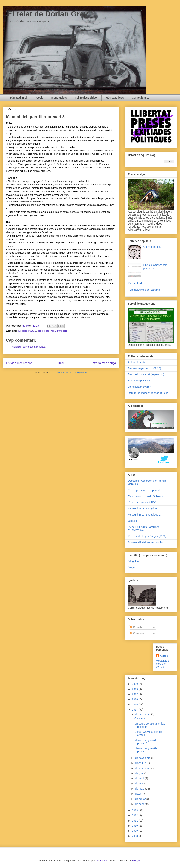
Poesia (39, 98)
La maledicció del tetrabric (145, 290)
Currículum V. (140, 98)
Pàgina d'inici (18, 98)
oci (39, 331)
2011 (135, 821)
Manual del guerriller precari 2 (146, 750)
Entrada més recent (19, 363)
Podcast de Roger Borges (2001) (147, 536)
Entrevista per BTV (139, 381)
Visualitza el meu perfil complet (163, 664)
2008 (135, 836)
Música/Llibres (115, 98)
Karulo (164, 656)
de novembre (143, 758)
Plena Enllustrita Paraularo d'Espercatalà (143, 529)
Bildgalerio (134, 561)
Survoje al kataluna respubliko (145, 542)
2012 (135, 815)
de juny (140, 784)
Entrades (137, 627)
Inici (61, 363)
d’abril (139, 794)
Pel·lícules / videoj (86, 98)
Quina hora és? (152, 247)
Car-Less (140, 718)
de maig (140, 789)
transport (62, 331)
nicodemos (102, 860)
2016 (135, 699)
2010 (135, 826)
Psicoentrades (136, 283)
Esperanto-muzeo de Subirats (145, 496)
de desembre (143, 714)
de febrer (141, 799)
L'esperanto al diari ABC (142, 502)
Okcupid (133, 521)
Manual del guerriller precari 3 (146, 742)
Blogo (131, 567)
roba (53, 331)
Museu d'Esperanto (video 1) (145, 508)
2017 (135, 694)
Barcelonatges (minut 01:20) (144, 368)
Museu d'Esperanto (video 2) (145, 515)
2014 (135, 710)
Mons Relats (59, 98)
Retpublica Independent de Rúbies (148, 393)
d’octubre (141, 763)
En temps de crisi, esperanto (144, 490)
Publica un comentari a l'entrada (28, 347)
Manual (32, 331)
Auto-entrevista (137, 362)
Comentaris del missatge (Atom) (69, 373)
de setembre (143, 768)
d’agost (140, 773)
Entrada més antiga (103, 363)
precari (46, 331)
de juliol (140, 778)
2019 (135, 689)
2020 (135, 684)
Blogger (136, 860)
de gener (141, 804)
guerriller (22, 331)
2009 (135, 831)
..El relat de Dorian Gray (46, 14)
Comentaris (138, 633)
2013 (135, 810)
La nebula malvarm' (139, 387)
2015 (135, 705)
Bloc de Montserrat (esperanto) (146, 374)
